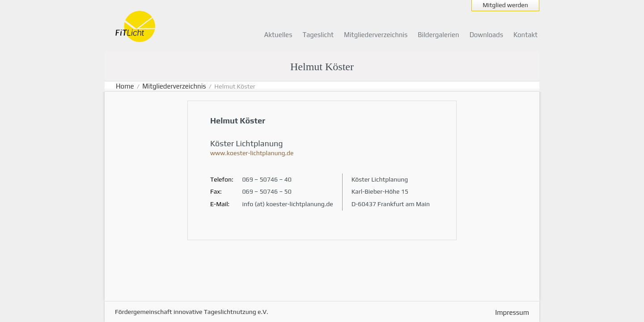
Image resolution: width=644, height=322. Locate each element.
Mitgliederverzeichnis (376, 35)
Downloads (486, 35)
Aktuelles (278, 35)
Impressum (512, 312)
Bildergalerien (438, 35)
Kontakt (525, 35)
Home (125, 86)
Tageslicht (318, 35)
